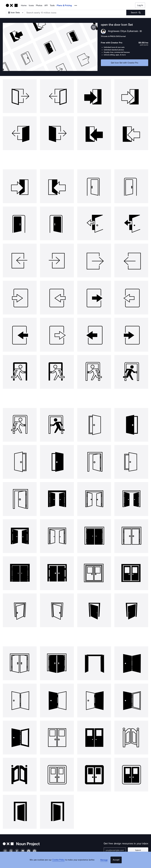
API (46, 5)
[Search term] (76, 13)
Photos (39, 5)
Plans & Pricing (64, 5)
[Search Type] (15, 13)
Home (24, 5)
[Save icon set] (94, 27)
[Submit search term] (136, 13)
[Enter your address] (118, 845)
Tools (52, 5)
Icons (31, 5)
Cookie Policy (61, 863)
